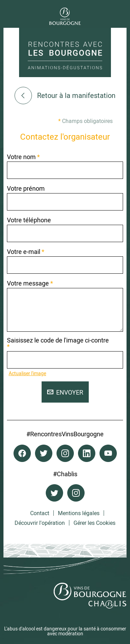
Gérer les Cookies (94, 523)
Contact (40, 513)
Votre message (30, 283)
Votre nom (23, 157)
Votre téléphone (29, 220)
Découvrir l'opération (40, 523)
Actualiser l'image (27, 373)
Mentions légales (79, 513)
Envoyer (65, 392)
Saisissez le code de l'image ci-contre (58, 343)
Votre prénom (26, 188)
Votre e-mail (26, 251)
